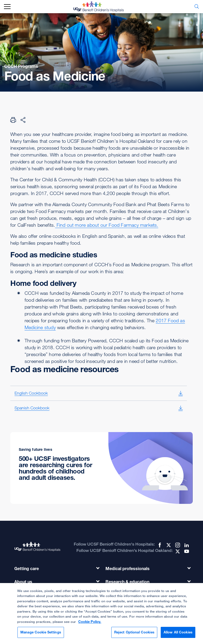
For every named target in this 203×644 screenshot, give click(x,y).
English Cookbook (31, 393)
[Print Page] (13, 120)
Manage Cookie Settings (41, 636)
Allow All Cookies (178, 636)
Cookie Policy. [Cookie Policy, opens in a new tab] (90, 625)
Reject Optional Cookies (134, 636)
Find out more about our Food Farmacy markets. (107, 225)
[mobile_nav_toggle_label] (7, 7)
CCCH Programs (21, 66)
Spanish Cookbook (32, 408)
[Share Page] (23, 120)
